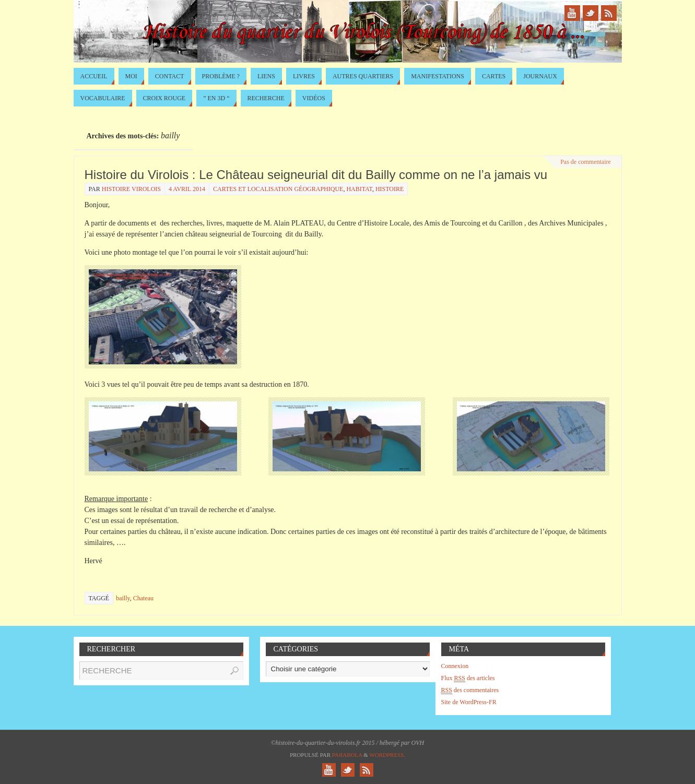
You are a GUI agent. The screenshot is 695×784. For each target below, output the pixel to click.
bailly (123, 598)
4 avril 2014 (187, 189)
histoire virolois (131, 189)
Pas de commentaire (586, 162)
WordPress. (387, 755)
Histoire (390, 189)
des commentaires (470, 690)
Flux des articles (468, 678)
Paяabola (347, 755)
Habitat (359, 189)
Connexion (455, 666)
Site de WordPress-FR (469, 702)
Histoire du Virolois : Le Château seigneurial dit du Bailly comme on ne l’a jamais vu (316, 175)
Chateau (143, 598)
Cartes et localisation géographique (278, 189)
